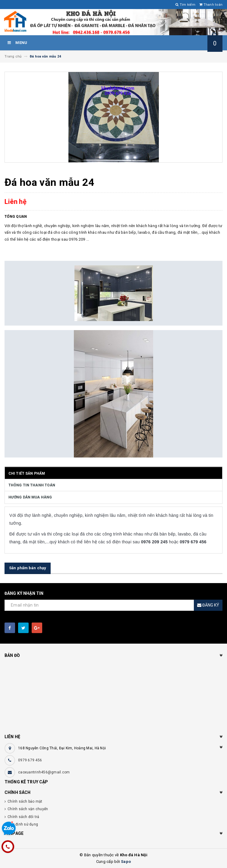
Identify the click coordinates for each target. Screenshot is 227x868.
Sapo (126, 862)
